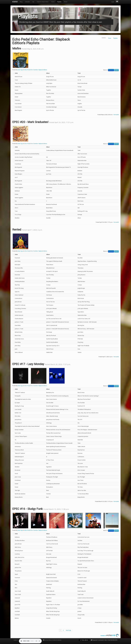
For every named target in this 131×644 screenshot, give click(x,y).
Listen (16, 640)
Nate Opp (20, 70)
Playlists (59, 2)
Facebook (111, 70)
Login (113, 2)
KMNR (15, 2)
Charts (53, 2)
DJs (33, 2)
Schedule (27, 2)
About (66, 2)
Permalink (116, 115)
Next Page (68, 630)
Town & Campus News (43, 2)
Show (110, 38)
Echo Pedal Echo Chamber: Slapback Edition (36, 70)
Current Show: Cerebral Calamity (52, 640)
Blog (21, 2)
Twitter (116, 70)
